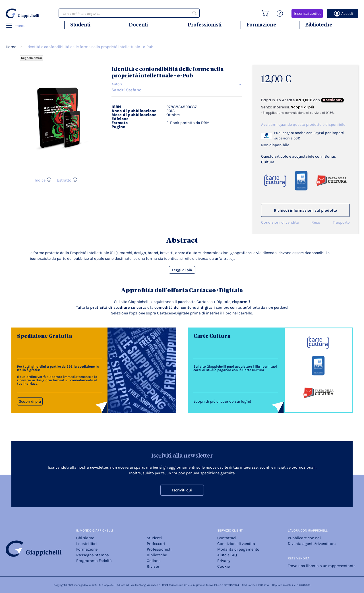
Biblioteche (319, 25)
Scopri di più (30, 401)
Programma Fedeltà (94, 561)
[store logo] (23, 13)
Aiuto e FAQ (227, 555)
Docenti (138, 25)
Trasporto (341, 222)
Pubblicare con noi (304, 538)
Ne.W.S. (93, 585)
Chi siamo (85, 538)
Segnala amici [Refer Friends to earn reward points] (32, 58)
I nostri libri (86, 544)
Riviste (153, 566)
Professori (156, 544)
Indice (40, 180)
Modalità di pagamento (238, 549)
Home (11, 47)
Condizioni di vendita (280, 222)
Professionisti (205, 25)
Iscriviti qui (182, 490)
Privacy (224, 561)
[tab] (177, 84)
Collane (154, 561)
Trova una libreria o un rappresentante (322, 566)
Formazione (261, 25)
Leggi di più (182, 270)
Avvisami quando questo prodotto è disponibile (303, 124)
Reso (316, 222)
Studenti (80, 25)
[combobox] (129, 13)
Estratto (64, 180)
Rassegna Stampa (93, 555)
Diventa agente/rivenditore (312, 544)
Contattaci (227, 538)
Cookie (224, 566)
